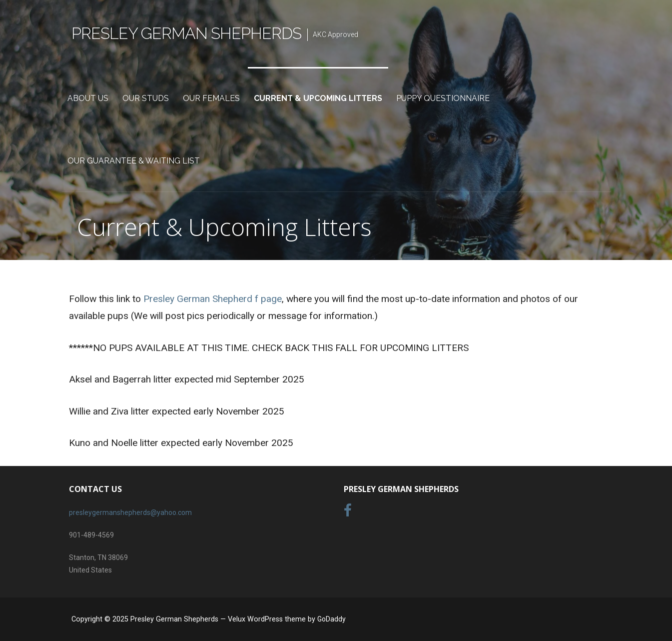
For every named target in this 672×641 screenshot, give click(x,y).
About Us (88, 98)
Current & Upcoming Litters (318, 98)
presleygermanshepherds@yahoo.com (130, 512)
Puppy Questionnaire (443, 98)
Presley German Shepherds (187, 33)
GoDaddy (332, 619)
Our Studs (146, 98)
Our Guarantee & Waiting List (134, 161)
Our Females (211, 98)
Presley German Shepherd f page (213, 299)
